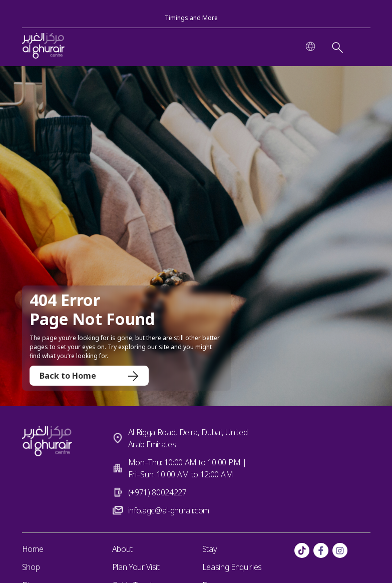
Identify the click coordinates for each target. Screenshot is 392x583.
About (122, 549)
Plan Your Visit (136, 567)
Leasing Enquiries (232, 567)
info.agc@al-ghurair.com (169, 510)
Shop (31, 567)
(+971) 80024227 (157, 492)
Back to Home (89, 376)
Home (33, 549)
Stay (210, 549)
